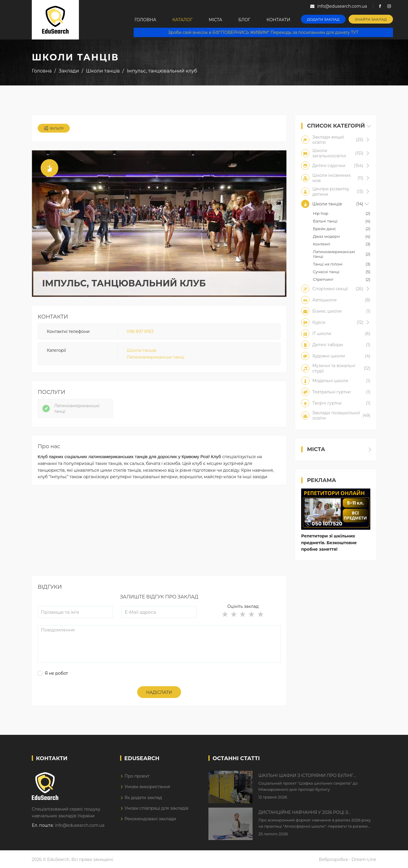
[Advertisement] (159, 535)
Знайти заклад (371, 19)
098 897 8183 (140, 331)
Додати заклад (323, 19)
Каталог (183, 20)
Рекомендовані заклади (150, 819)
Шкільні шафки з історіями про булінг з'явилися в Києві (306, 776)
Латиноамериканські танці (156, 357)
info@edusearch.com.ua (80, 825)
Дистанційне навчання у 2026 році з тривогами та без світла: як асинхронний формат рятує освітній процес (311, 813)
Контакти (278, 20)
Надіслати (159, 692)
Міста (215, 20)
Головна (145, 20)
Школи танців (142, 350)
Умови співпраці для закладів (156, 808)
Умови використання (147, 787)
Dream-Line (364, 859)
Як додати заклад (143, 798)
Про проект (137, 776)
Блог (244, 20)
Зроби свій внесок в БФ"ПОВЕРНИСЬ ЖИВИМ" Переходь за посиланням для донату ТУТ (263, 32)
